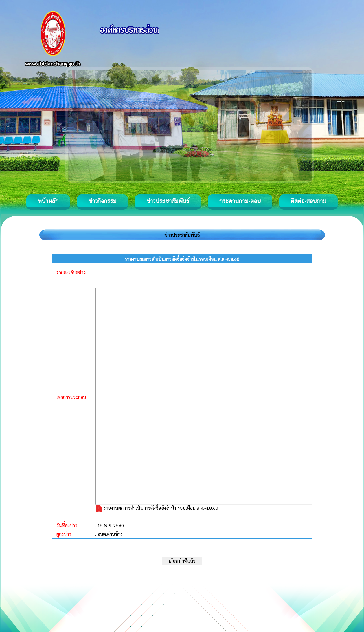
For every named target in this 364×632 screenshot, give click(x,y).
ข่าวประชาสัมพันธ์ (168, 201)
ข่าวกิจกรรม (102, 201)
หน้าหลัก (48, 201)
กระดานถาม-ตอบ (240, 201)
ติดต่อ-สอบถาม (308, 201)
